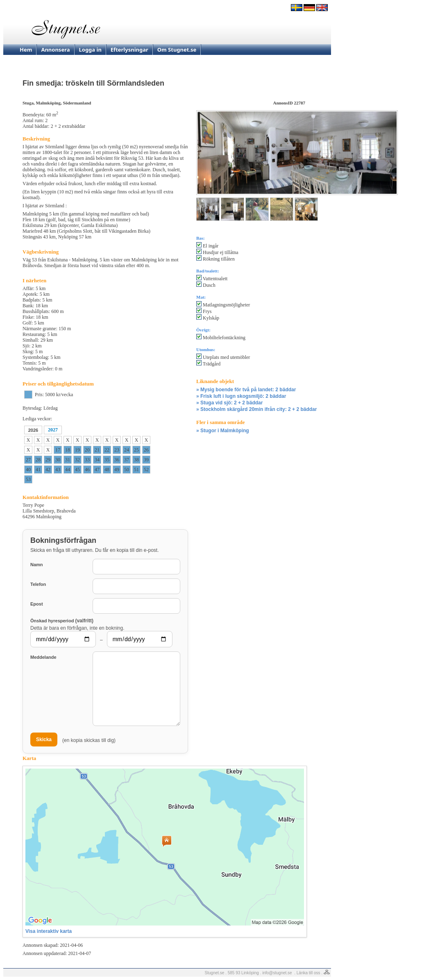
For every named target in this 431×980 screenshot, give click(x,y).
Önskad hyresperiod (62, 620)
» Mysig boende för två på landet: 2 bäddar (246, 390)
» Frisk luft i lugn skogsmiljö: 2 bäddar (241, 396)
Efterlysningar (129, 50)
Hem (26, 50)
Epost (37, 604)
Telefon (38, 584)
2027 (53, 430)
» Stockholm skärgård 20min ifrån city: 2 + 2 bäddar (256, 409)
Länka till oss (309, 973)
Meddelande (43, 657)
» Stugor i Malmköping (223, 431)
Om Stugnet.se (177, 50)
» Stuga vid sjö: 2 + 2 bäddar (229, 403)
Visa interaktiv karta (49, 931)
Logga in (90, 50)
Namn (37, 565)
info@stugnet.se (277, 973)
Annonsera (55, 50)
